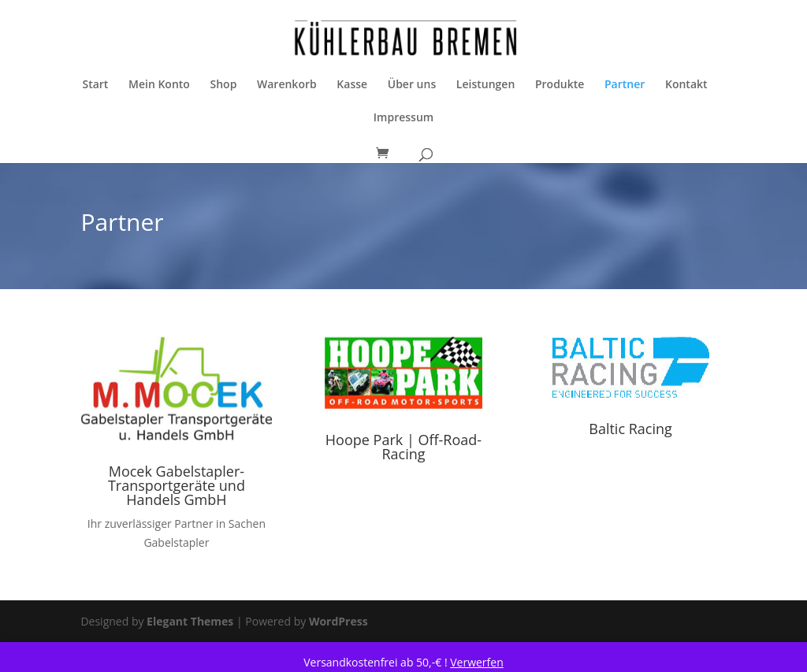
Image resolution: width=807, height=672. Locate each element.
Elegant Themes (190, 621)
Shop (224, 85)
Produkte (560, 85)
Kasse (352, 85)
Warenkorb (287, 85)
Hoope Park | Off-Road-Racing (403, 447)
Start (95, 85)
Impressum (403, 118)
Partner (625, 85)
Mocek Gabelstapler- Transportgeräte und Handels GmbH (177, 485)
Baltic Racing (630, 429)
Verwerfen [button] (477, 662)
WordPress (338, 621)
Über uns (412, 85)
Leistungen (485, 85)
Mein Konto (159, 85)
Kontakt (686, 85)
